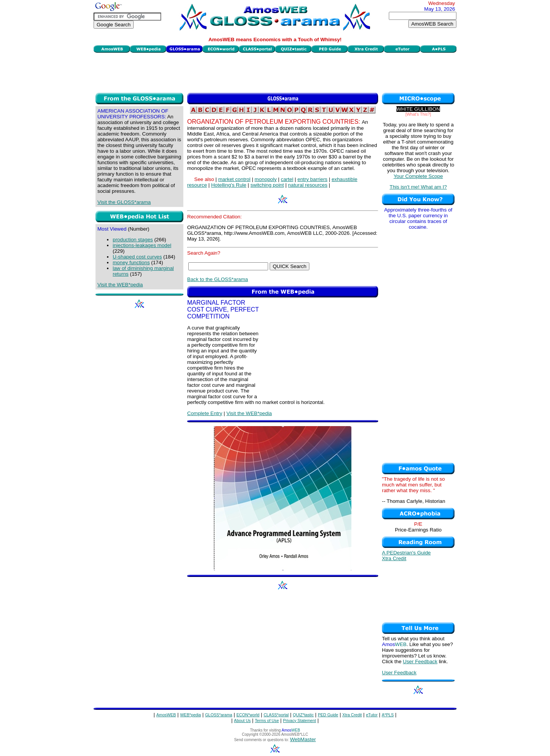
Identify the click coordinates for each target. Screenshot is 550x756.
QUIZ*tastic (303, 715)
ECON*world (248, 715)
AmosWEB (166, 715)
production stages (133, 240)
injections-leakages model (142, 245)
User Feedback (420, 661)
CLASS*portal (276, 715)
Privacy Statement (299, 720)
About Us (243, 720)
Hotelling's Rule (229, 185)
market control (234, 179)
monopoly (266, 179)
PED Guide (328, 715)
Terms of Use (267, 720)
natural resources (308, 185)
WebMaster (303, 739)
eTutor (372, 715)
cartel (287, 179)
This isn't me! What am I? (418, 187)
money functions (131, 262)
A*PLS (387, 715)
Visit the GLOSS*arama (124, 202)
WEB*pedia (191, 715)
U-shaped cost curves (137, 257)
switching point (267, 185)
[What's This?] (418, 114)
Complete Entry (205, 413)
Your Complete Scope (418, 176)
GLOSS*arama (219, 715)
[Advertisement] (275, 72)
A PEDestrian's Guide (406, 553)
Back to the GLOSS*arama (218, 279)
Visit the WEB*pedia (120, 285)
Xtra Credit (394, 558)
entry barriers (313, 179)
